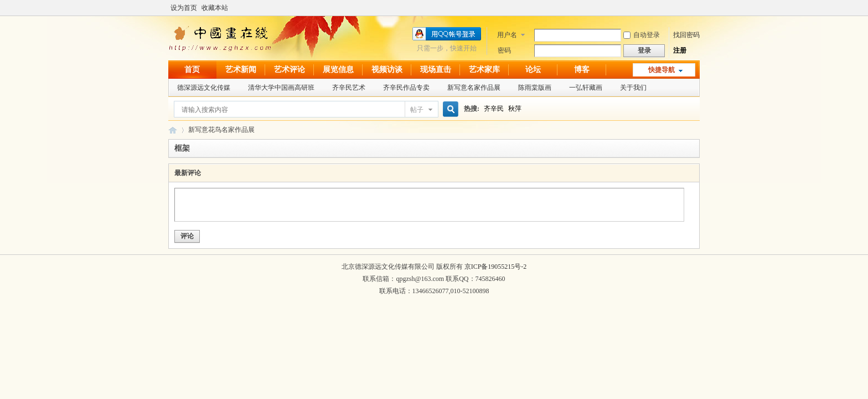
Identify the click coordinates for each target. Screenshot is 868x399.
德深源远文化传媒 (204, 88)
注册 (680, 50)
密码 (504, 50)
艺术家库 (484, 70)
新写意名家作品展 (474, 88)
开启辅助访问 (697, 8)
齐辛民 (494, 109)
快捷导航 (662, 70)
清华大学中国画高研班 (281, 88)
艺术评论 (290, 70)
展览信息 (338, 70)
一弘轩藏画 (586, 88)
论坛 (533, 70)
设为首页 (184, 8)
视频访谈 (387, 70)
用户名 (507, 35)
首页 (192, 70)
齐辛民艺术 (349, 88)
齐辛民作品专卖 (406, 88)
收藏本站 (215, 8)
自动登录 (642, 35)
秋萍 (515, 109)
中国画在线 (173, 130)
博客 (582, 70)
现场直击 (436, 70)
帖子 (417, 110)
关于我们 (633, 88)
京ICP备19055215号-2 (496, 267)
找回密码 (686, 35)
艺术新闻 (241, 70)
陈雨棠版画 (535, 88)
